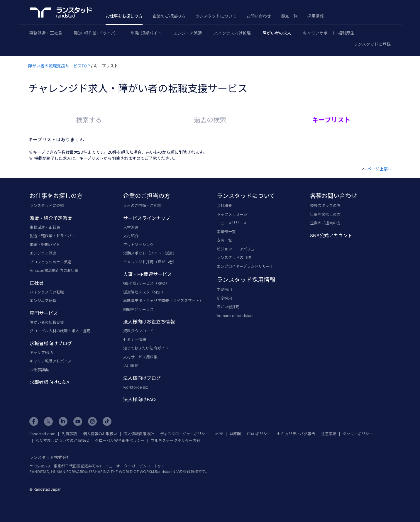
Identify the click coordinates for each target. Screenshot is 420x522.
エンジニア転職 (43, 301)
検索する (89, 120)
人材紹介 (131, 236)
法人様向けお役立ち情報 (149, 322)
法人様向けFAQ (139, 399)
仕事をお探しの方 (325, 214)
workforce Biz (136, 387)
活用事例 (131, 365)
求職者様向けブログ (51, 343)
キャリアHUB (41, 352)
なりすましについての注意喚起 (62, 441)
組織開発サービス (138, 309)
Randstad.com (42, 434)
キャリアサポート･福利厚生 (329, 33)
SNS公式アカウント (331, 235)
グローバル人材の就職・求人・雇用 (60, 331)
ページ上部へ (380, 169)
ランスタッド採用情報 (246, 279)
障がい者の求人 (277, 33)
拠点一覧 (289, 16)
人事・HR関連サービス (148, 274)
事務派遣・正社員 (46, 33)
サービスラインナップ (147, 218)
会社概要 (224, 206)
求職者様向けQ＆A (50, 382)
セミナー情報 (135, 340)
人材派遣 (131, 227)
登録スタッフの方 (325, 206)
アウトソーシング (138, 245)
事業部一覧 (226, 232)
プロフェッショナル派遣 (51, 262)
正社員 (37, 283)
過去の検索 (210, 120)
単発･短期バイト (146, 33)
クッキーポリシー (358, 434)
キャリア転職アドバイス (51, 361)
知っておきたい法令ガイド (146, 348)
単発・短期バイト (45, 245)
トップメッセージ (232, 214)
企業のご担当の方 (169, 16)
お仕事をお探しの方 (124, 16)
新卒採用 (224, 298)
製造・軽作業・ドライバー (52, 236)
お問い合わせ (259, 16)
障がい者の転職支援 (47, 322)
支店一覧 (224, 240)
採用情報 (316, 16)
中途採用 (224, 289)
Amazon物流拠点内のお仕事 (54, 270)
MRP (219, 434)
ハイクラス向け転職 (232, 33)
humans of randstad (235, 316)
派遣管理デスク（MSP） (144, 292)
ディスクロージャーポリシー (185, 434)
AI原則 (235, 434)
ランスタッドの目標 (234, 257)
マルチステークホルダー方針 (176, 441)
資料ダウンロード (138, 331)
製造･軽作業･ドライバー (96, 33)
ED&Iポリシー (259, 434)
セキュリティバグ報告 (296, 434)
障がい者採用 (228, 307)
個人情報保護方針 (139, 434)
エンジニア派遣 (188, 33)
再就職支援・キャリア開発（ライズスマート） (163, 301)
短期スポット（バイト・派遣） (150, 253)
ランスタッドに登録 (372, 44)
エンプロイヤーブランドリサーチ (245, 266)
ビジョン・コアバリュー (238, 249)
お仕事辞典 (39, 370)
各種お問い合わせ (333, 196)
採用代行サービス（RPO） (146, 283)
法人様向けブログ (142, 378)
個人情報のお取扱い (100, 434)
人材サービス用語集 (140, 357)
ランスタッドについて (216, 16)
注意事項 (329, 434)
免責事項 (69, 434)
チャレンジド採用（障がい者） (150, 262)
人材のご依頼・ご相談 (142, 206)
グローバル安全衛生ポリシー (120, 441)
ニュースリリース (232, 223)
